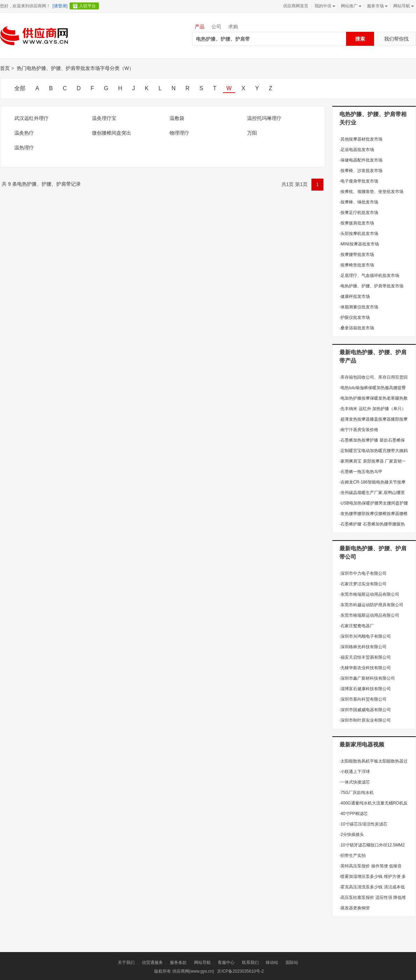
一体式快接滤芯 (355, 782)
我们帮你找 (396, 39)
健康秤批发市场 (355, 296)
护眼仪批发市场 (355, 317)
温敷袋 (177, 118)
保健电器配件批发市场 (361, 160)
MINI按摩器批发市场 (359, 244)
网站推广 (350, 6)
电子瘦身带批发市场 (359, 181)
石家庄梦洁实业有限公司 (363, 584)
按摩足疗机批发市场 (359, 213)
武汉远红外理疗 (31, 118)
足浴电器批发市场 (357, 150)
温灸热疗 (24, 133)
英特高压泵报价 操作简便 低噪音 (371, 866)
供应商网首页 (296, 6)
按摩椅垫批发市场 (357, 265)
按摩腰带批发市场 (357, 255)
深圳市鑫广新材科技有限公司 (367, 678)
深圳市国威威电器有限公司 (365, 710)
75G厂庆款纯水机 (357, 793)
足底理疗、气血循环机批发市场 (369, 276)
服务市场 (377, 6)
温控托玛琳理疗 (264, 118)
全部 (20, 88)
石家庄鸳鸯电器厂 (357, 626)
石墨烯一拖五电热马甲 (361, 472)
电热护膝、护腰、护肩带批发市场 (371, 286)
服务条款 (178, 963)
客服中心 (226, 963)
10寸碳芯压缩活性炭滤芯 (363, 824)
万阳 (252, 133)
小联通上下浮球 (355, 772)
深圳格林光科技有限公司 (363, 647)
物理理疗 (179, 133)
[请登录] (60, 6)
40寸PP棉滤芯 (354, 814)
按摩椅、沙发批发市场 (361, 171)
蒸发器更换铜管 (355, 908)
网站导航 (403, 6)
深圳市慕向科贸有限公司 (363, 699)
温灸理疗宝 (104, 118)
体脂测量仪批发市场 (359, 307)
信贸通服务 (152, 963)
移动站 (272, 963)
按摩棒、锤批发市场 (359, 202)
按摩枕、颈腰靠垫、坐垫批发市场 (371, 192)
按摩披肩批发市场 (357, 223)
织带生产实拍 (353, 856)
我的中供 (324, 6)
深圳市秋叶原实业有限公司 (365, 720)
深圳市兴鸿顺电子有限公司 (365, 636)
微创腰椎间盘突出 (112, 133)
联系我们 (250, 963)
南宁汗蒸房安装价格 (359, 430)
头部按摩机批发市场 (359, 234)
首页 (5, 68)
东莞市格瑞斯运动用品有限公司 (369, 594)
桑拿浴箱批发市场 (357, 328)
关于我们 (126, 963)
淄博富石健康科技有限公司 (365, 689)
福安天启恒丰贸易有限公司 (365, 657)
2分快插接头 (352, 835)
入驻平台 (87, 6)
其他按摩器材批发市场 (361, 139)
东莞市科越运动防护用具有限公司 (371, 605)
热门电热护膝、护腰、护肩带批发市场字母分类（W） (75, 68)
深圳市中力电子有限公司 (363, 573)
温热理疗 (24, 148)
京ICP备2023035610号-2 (240, 971)
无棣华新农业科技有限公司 (365, 668)
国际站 (292, 963)
